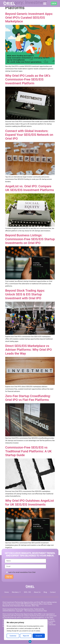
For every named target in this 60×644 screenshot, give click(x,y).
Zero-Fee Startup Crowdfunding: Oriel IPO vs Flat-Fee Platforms (28, 398)
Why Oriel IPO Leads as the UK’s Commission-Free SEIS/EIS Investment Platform (28, 79)
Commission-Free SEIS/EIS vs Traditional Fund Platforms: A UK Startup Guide (28, 451)
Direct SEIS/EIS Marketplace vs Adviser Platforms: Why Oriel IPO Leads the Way (29, 350)
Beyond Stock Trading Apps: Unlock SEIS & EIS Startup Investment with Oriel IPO (25, 294)
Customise (13, 636)
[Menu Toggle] (45, 3)
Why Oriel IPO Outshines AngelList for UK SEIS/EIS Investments (30, 502)
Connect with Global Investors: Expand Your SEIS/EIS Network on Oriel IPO (29, 135)
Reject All (26, 636)
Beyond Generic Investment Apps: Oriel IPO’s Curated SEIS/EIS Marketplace (29, 18)
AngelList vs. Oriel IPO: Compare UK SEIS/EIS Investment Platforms (30, 188)
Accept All (39, 636)
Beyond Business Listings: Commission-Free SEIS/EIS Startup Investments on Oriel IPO (30, 239)
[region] (26, 630)
